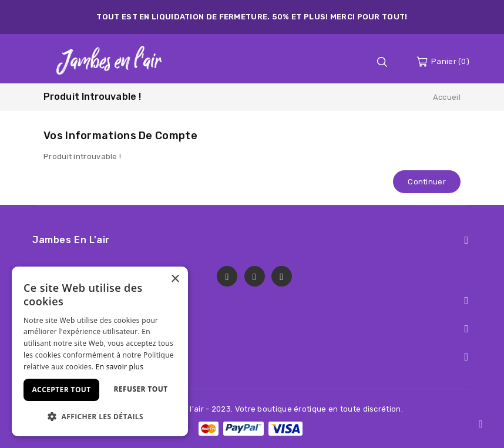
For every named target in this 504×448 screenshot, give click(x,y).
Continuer (427, 182)
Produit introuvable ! (92, 97)
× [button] (175, 279)
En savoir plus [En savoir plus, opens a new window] (120, 367)
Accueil (447, 97)
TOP (481, 425)
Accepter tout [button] (61, 390)
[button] (100, 417)
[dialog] (100, 351)
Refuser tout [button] (141, 389)
